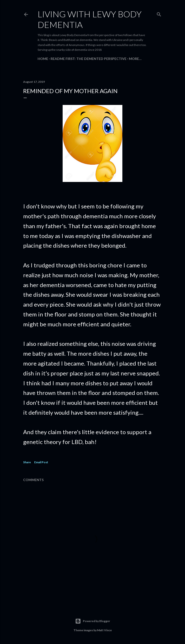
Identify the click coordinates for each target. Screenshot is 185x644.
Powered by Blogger (93, 621)
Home (43, 59)
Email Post (41, 462)
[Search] (159, 13)
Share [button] (27, 462)
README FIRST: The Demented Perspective (89, 59)
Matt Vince (104, 630)
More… (135, 59)
